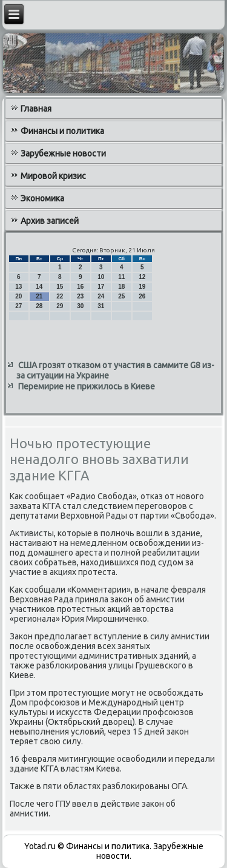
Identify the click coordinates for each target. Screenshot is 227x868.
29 (60, 306)
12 (142, 277)
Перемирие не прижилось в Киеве (87, 386)
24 (101, 296)
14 (39, 287)
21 (39, 296)
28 (39, 306)
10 (101, 277)
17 (101, 287)
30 (80, 306)
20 (18, 296)
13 (18, 287)
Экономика (42, 198)
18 (121, 287)
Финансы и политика (62, 131)
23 (80, 296)
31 (101, 306)
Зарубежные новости (63, 153)
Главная (36, 109)
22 (60, 296)
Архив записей (50, 221)
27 (18, 306)
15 (60, 287)
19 (142, 287)
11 (121, 277)
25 (121, 296)
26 (142, 296)
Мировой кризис (53, 176)
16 (80, 287)
